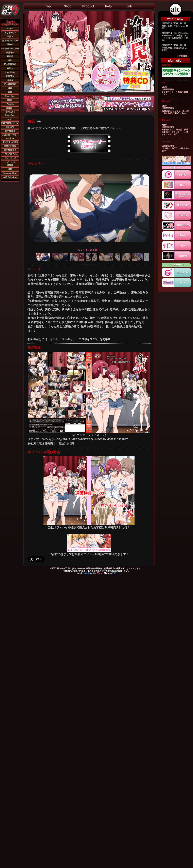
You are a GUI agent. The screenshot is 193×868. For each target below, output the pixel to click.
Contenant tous (10, 173)
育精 (10, 169)
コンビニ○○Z (10, 158)
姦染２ (10, 68)
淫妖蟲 (10, 44)
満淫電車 (10, 53)
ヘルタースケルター (10, 49)
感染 (10, 60)
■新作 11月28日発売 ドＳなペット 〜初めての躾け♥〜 (175, 91)
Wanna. (10, 104)
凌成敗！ (10, 108)
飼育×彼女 (10, 127)
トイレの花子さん (10, 154)
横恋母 (10, 56)
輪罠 (10, 92)
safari (86, 573)
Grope (10, 29)
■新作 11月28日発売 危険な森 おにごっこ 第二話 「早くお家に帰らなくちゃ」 (176, 110)
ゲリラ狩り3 (10, 33)
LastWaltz (10, 72)
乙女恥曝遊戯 (10, 64)
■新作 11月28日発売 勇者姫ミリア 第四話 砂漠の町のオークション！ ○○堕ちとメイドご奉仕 (175, 130)
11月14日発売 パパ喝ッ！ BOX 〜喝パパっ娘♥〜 (175, 148)
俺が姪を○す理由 (10, 142)
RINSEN (10, 76)
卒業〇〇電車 (10, 146)
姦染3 (10, 80)
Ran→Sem (10, 96)
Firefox (100, 573)
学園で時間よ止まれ (10, 123)
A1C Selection (10, 177)
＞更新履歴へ (183, 56)
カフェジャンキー (10, 41)
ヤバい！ (10, 119)
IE (115, 573)
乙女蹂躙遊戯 (10, 84)
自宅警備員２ (10, 150)
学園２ (10, 37)
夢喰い (10, 100)
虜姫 (10, 88)
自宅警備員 (10, 131)
